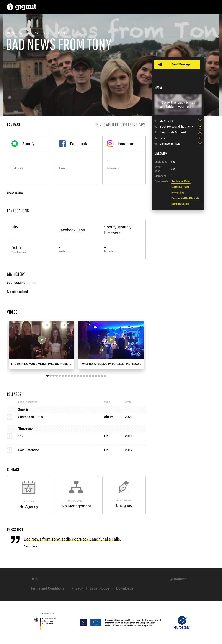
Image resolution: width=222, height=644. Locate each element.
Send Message (181, 64)
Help (34, 579)
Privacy (77, 588)
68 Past (32, 283)
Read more (30, 546)
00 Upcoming (16, 283)
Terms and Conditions (47, 588)
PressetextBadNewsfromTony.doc (187, 198)
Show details (15, 193)
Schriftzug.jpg (180, 204)
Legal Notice (100, 588)
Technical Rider (181, 181)
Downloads (125, 588)
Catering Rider (180, 187)
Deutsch (180, 579)
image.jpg (178, 193)
